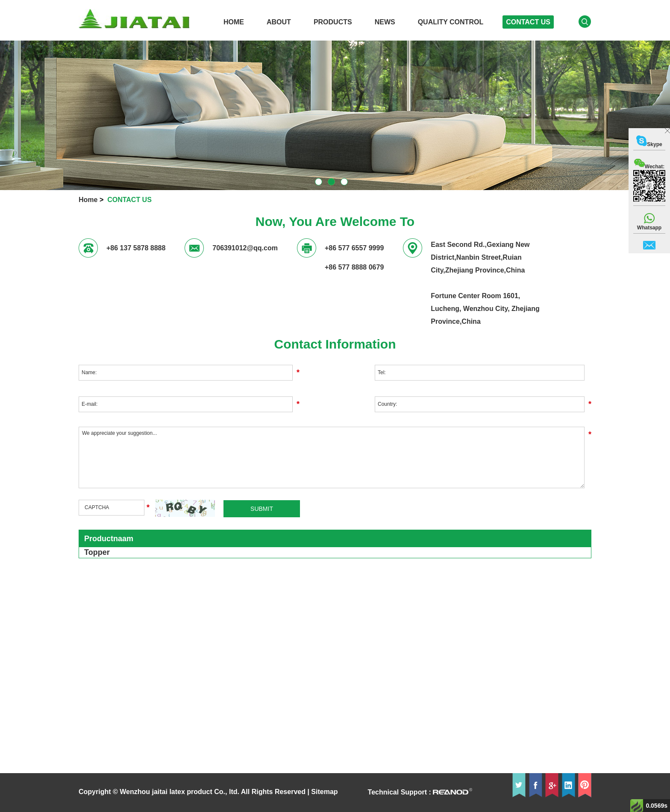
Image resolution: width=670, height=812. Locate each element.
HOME (234, 22)
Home (88, 200)
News (385, 22)
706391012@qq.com (245, 248)
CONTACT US (528, 22)
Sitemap (324, 792)
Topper (97, 552)
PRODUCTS (333, 22)
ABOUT (279, 22)
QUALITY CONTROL (451, 22)
